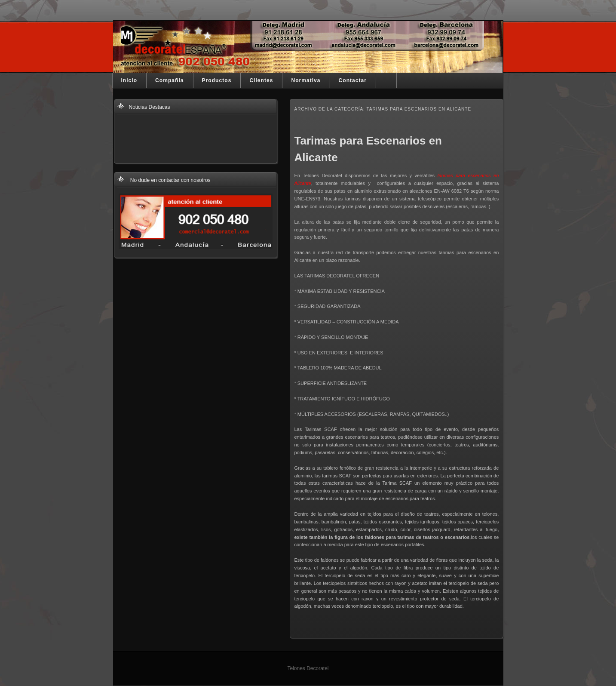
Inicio (129, 80)
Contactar (353, 80)
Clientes (261, 80)
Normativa (306, 80)
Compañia (169, 80)
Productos (217, 80)
